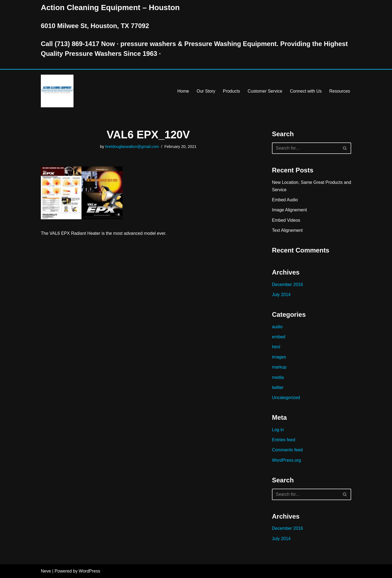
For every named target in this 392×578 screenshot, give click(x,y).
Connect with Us (306, 91)
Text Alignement (287, 230)
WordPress (89, 571)
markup (279, 367)
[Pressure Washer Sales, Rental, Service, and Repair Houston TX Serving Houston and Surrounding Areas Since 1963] (57, 91)
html (276, 347)
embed (279, 337)
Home (183, 91)
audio (277, 327)
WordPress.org (286, 460)
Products (232, 91)
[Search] (305, 148)
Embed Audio (285, 200)
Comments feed (287, 450)
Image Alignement (289, 210)
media (278, 377)
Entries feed (284, 440)
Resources (340, 91)
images (279, 357)
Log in (278, 430)
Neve (46, 571)
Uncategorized (286, 398)
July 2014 (281, 295)
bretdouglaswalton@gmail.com (132, 147)
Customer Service (265, 91)
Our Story (206, 91)
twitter (278, 387)
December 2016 (287, 285)
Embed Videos (286, 220)
